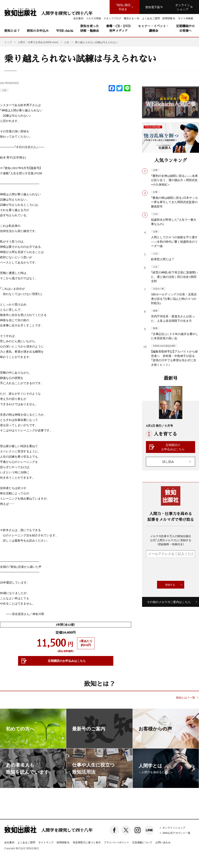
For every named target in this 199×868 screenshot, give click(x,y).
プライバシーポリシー (116, 842)
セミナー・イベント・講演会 (154, 28)
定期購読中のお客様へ (185, 28)
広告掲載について (142, 842)
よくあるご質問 (26, 842)
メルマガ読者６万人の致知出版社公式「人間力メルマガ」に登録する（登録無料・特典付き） (171, 540)
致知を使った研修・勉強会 (90, 28)
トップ (8, 42)
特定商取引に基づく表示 (87, 842)
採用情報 (63, 843)
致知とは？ (12, 31)
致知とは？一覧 (186, 697)
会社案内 (9, 842)
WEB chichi (65, 31)
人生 (4, 90)
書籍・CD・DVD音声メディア (118, 28)
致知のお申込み (38, 31)
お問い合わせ (163, 842)
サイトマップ (46, 842)
